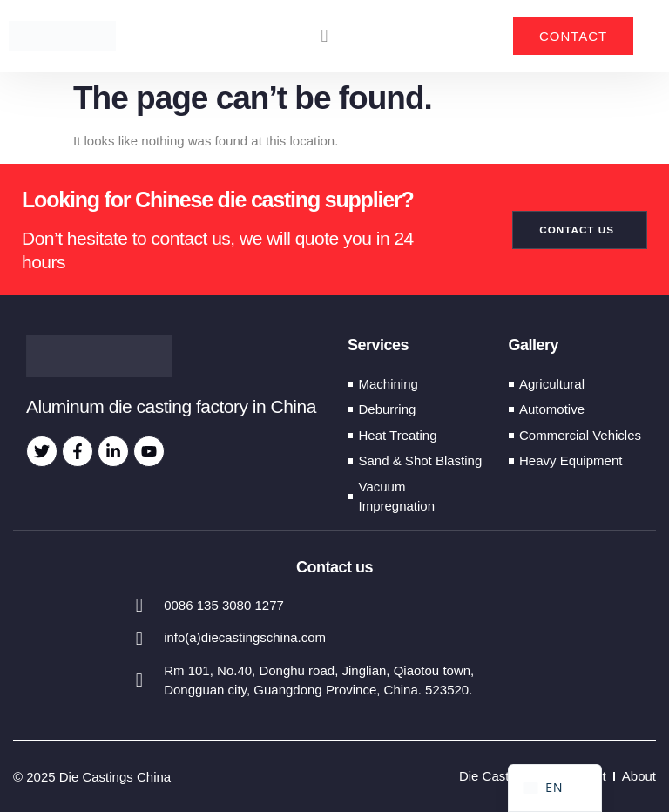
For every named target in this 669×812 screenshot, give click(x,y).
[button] (324, 37)
